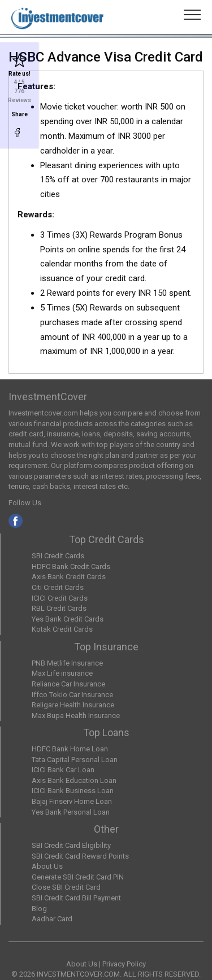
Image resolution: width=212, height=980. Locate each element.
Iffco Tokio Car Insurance (72, 695)
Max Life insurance (62, 673)
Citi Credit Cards (58, 587)
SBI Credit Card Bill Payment (76, 898)
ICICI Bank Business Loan (73, 791)
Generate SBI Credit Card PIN (78, 877)
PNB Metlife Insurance (67, 663)
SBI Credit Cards (58, 556)
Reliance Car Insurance (68, 684)
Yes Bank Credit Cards (68, 619)
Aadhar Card (52, 919)
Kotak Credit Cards (62, 629)
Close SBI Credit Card (66, 887)
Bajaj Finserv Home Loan (72, 801)
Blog (39, 909)
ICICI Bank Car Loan (63, 770)
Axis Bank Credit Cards (69, 577)
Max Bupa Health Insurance (76, 716)
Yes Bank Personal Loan (71, 812)
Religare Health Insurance (73, 705)
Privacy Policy (124, 964)
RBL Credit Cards (59, 608)
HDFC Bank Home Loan (70, 749)
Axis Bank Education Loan (74, 780)
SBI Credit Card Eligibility (71, 845)
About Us (47, 866)
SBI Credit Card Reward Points (80, 856)
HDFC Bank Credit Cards (71, 566)
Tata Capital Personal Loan (75, 760)
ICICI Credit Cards (60, 598)
